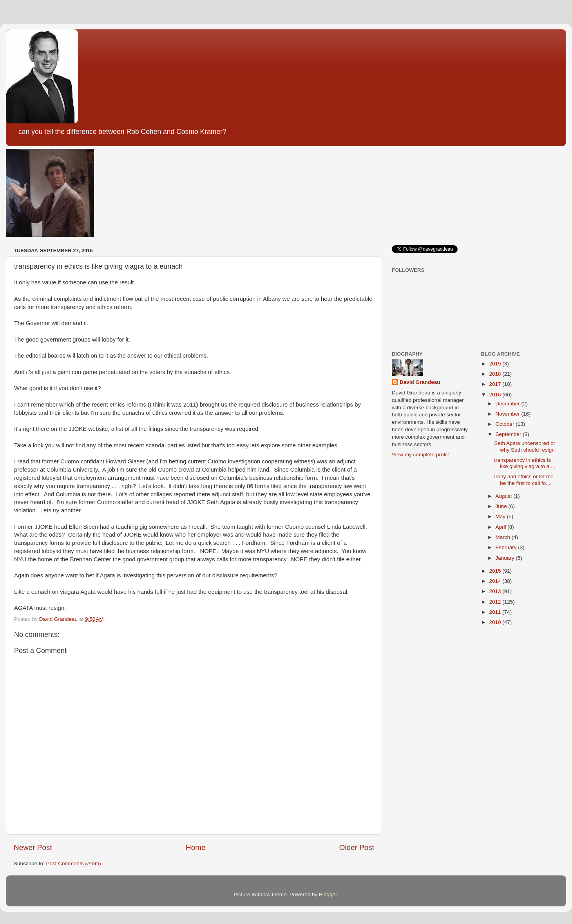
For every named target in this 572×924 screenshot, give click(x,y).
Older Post (357, 847)
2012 (496, 602)
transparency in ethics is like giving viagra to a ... (525, 463)
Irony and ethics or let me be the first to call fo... (524, 480)
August (505, 496)
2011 (496, 612)
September (509, 434)
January (506, 558)
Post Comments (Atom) (74, 863)
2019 (496, 364)
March (504, 537)
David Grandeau (420, 382)
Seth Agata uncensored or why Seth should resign (525, 446)
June (502, 506)
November (509, 414)
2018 (496, 374)
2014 (496, 581)
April (502, 527)
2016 (496, 395)
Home (195, 847)
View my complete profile (421, 455)
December (509, 404)
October (506, 424)
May (501, 516)
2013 (496, 591)
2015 (496, 571)
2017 (496, 384)
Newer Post (33, 847)
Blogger (328, 894)
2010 (496, 622)
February (507, 547)
